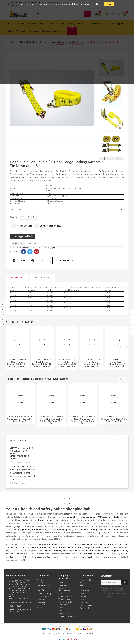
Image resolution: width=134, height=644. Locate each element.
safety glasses (96, 530)
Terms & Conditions (69, 4)
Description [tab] (17, 278)
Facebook (23, 252)
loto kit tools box (27, 557)
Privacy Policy (65, 585)
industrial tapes (45, 557)
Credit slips (84, 591)
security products (22, 530)
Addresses (84, 594)
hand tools (22, 520)
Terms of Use (64, 599)
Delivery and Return (67, 602)
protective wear (39, 530)
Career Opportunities (64, 589)
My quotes (84, 602)
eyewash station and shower (93, 554)
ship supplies (88, 557)
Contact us (63, 613)
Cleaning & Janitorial (42, 603)
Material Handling (45, 597)
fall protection (111, 530)
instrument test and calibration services (102, 544)
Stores (61, 611)
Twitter (30, 252)
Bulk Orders (64, 605)
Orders (82, 588)
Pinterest (37, 252)
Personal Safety (44, 594)
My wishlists (85, 599)
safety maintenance (90, 551)
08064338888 (15, 606)
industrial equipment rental (53, 544)
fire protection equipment (60, 530)
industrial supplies (110, 551)
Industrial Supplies (46, 586)
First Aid (41, 583)
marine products (111, 517)
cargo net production (96, 547)
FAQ (60, 593)
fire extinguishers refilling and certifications (62, 547)
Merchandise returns (85, 584)
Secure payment (65, 596)
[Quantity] (23, 217)
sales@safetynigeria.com (20, 602)
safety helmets (81, 530)
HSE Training (74, 544)
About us (62, 582)
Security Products (45, 607)
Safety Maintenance (43, 590)
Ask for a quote (23, 236)
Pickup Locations (66, 616)
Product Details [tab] (42, 278)
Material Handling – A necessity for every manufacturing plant (23, 454)
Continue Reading (18, 483)
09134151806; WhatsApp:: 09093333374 (21, 611)
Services (41, 599)
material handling (54, 551)
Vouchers (83, 597)
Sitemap (62, 608)
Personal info (85, 580)
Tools (40, 580)
